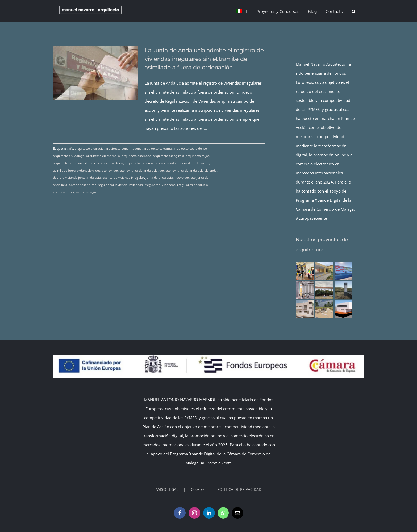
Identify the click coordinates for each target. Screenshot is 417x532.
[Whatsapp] (223, 513)
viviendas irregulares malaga (74, 192)
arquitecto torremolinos (142, 163)
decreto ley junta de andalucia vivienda (188, 170)
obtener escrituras (83, 185)
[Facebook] (180, 513)
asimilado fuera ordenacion (73, 170)
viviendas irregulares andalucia (185, 185)
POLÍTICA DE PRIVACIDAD (239, 489)
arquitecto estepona (136, 156)
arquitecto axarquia (89, 149)
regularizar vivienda (113, 185)
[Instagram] (194, 513)
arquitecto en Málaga (69, 156)
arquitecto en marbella (103, 156)
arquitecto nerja (65, 163)
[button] (354, 11)
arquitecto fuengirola (168, 156)
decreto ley (103, 170)
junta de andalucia (159, 178)
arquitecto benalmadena (124, 149)
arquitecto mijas (198, 156)
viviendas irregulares (145, 185)
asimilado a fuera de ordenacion (185, 163)
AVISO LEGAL (167, 489)
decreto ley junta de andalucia (135, 170)
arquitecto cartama (158, 149)
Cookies (198, 489)
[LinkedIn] (209, 513)
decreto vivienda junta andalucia (77, 178)
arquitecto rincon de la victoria (101, 163)
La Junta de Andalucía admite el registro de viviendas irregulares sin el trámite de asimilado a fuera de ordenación (204, 59)
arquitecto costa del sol (191, 149)
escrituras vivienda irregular (123, 178)
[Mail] (237, 513)
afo (71, 149)
